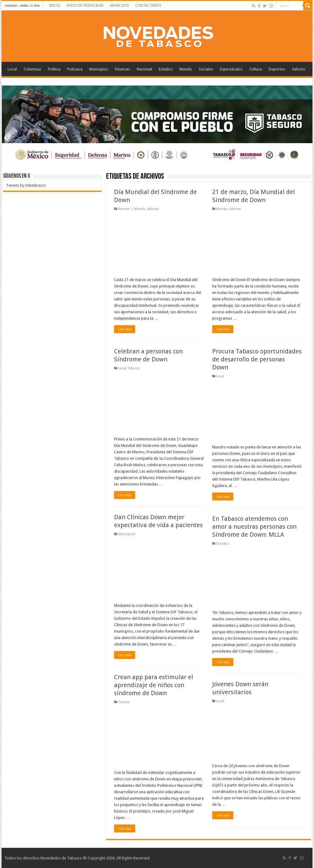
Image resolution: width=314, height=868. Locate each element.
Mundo (186, 69)
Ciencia (124, 702)
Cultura (256, 69)
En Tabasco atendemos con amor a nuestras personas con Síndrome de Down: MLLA (254, 527)
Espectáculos (231, 69)
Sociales (206, 69)
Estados (166, 69)
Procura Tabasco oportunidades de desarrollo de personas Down (257, 359)
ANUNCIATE (119, 6)
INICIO (55, 6)
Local (12, 69)
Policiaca (75, 69)
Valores (299, 69)
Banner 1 (125, 209)
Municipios (99, 69)
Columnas (32, 69)
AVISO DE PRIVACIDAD (85, 6)
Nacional (144, 69)
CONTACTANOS (148, 6)
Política (54, 69)
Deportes (277, 69)
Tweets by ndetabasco (26, 185)
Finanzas (123, 69)
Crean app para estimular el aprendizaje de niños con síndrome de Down (154, 685)
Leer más (124, 329)
